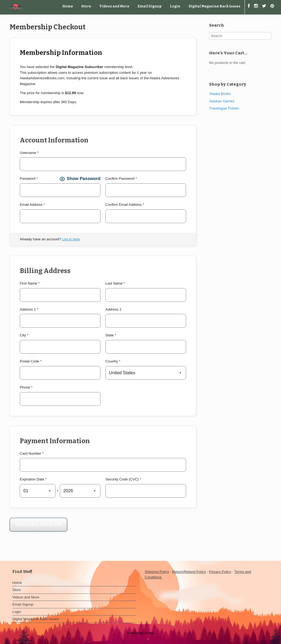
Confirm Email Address (125, 205)
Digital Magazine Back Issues (214, 6)
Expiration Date (33, 479)
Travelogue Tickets (224, 108)
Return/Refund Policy (189, 572)
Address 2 (113, 309)
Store (86, 6)
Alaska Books (220, 94)
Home (68, 6)
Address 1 (29, 309)
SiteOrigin (137, 633)
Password (29, 178)
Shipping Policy (157, 572)
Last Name (115, 283)
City (24, 335)
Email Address (32, 205)
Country (113, 361)
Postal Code (31, 361)
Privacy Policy (220, 572)
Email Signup (150, 6)
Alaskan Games (222, 101)
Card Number (32, 453)
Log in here (71, 239)
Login (175, 6)
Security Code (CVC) (123, 479)
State (111, 335)
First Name (30, 283)
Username (29, 153)
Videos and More (114, 6)
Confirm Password (121, 178)
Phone (26, 387)
